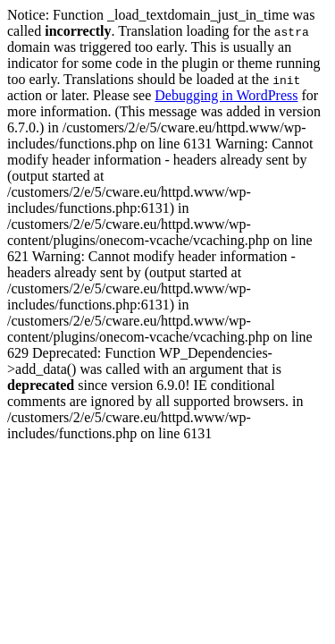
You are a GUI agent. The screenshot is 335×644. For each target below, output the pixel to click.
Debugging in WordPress (226, 95)
